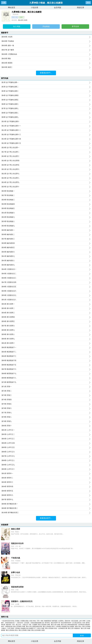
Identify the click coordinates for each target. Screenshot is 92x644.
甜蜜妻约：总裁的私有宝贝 (22, 601)
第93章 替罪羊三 (46, 482)
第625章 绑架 (46, 59)
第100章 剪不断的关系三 (46, 513)
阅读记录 (81, 8)
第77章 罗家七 (46, 413)
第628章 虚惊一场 (46, 46)
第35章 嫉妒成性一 (46, 230)
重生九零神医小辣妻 (20, 627)
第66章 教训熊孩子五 (46, 365)
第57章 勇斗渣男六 (46, 326)
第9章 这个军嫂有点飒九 (46, 117)
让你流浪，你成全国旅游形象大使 (34, 623)
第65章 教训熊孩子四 (46, 361)
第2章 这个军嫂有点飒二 (46, 87)
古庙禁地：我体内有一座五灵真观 (68, 621)
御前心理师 (16, 529)
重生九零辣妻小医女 (49, 627)
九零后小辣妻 (41, 628)
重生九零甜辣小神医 (44, 625)
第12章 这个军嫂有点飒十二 (46, 130)
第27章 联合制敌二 (46, 195)
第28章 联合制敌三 (46, 200)
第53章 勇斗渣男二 (46, 308)
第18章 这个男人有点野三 (46, 156)
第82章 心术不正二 (46, 434)
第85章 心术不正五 (46, 447)
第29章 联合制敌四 (46, 204)
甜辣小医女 (79, 627)
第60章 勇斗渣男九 (46, 339)
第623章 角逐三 (46, 67)
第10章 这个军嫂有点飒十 (46, 122)
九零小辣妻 (11, 628)
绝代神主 (47, 623)
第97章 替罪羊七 (46, 500)
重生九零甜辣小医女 (52, 628)
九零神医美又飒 (63, 628)
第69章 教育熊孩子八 (46, 378)
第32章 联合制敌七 (46, 217)
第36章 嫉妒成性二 (46, 235)
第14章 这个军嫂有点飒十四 (46, 139)
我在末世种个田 (55, 623)
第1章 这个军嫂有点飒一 (46, 82)
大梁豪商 (35, 625)
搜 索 (82, 636)
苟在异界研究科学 (66, 623)
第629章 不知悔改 (46, 41)
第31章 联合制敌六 (46, 213)
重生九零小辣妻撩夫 (74, 628)
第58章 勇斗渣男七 (46, 330)
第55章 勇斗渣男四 (46, 317)
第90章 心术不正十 (46, 469)
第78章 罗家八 (46, 417)
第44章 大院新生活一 (46, 269)
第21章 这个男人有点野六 (46, 169)
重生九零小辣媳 (56, 625)
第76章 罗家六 (46, 408)
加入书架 (17, 26)
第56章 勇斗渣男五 (46, 321)
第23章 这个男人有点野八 (46, 178)
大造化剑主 (20, 623)
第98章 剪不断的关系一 (46, 504)
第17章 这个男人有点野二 (46, 152)
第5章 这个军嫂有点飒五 (46, 100)
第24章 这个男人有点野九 (46, 182)
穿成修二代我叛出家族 (22, 621)
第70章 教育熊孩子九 (46, 382)
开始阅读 (46, 26)
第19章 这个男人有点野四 (46, 161)
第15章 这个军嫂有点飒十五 (46, 143)
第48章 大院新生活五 (46, 287)
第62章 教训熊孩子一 (46, 348)
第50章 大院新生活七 (46, 295)
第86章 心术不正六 (46, 452)
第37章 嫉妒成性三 (46, 239)
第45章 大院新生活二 (46, 274)
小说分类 (35, 8)
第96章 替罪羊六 (46, 495)
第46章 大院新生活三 (46, 278)
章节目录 (75, 26)
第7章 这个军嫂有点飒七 (46, 109)
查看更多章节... (46, 73)
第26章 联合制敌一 (46, 191)
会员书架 (58, 8)
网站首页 (12, 8)
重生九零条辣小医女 (12, 630)
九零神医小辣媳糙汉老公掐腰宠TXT (25, 628)
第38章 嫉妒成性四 (46, 243)
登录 (88, 3)
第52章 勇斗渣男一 (46, 304)
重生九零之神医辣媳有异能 (69, 625)
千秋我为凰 (16, 558)
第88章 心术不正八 (46, 460)
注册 (4, 3)
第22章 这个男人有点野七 (46, 174)
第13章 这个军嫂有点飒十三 (46, 135)
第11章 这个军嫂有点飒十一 (46, 126)
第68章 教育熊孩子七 (46, 374)
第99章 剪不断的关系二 (46, 508)
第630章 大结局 (23, 20)
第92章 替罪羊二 (46, 478)
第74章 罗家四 (46, 400)
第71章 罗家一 (46, 387)
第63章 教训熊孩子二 (46, 352)
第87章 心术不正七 (46, 456)
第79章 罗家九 (46, 421)
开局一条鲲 (40, 621)
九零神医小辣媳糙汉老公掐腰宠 (65, 627)
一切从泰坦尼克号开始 (8, 621)
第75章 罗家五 (46, 404)
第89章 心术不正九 (46, 465)
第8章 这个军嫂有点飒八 (46, 113)
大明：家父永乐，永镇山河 (20, 625)
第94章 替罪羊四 (46, 487)
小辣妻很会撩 (9, 627)
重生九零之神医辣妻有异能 (34, 627)
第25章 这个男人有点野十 (46, 187)
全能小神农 (33, 621)
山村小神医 (82, 621)
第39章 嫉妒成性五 (46, 248)
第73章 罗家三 (46, 395)
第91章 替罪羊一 (46, 474)
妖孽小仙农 (16, 572)
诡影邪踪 (9, 625)
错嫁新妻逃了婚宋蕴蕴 (51, 621)
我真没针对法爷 (17, 543)
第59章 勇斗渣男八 (46, 334)
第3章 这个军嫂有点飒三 (46, 91)
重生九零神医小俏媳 (25, 630)
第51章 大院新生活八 (46, 300)
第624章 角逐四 (46, 63)
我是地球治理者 (17, 587)
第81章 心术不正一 (46, 430)
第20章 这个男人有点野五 (46, 165)
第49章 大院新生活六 (46, 291)
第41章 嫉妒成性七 (46, 256)
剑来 (84, 623)
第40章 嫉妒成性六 (46, 252)
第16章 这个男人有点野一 (46, 148)
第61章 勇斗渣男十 (46, 343)
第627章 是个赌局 (46, 50)
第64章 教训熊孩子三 (46, 356)
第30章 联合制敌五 (46, 208)
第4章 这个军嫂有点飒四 (46, 95)
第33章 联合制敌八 (46, 222)
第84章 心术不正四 (46, 443)
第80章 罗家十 (46, 426)
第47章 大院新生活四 (46, 282)
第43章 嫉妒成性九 (46, 265)
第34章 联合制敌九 (46, 226)
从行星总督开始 (77, 623)
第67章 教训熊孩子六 (46, 369)
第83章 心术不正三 (46, 439)
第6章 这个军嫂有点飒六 (46, 104)
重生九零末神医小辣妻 (38, 630)
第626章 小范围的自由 (46, 54)
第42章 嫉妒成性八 (46, 261)
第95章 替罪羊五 (46, 491)
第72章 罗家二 (46, 391)
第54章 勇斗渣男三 (46, 313)
